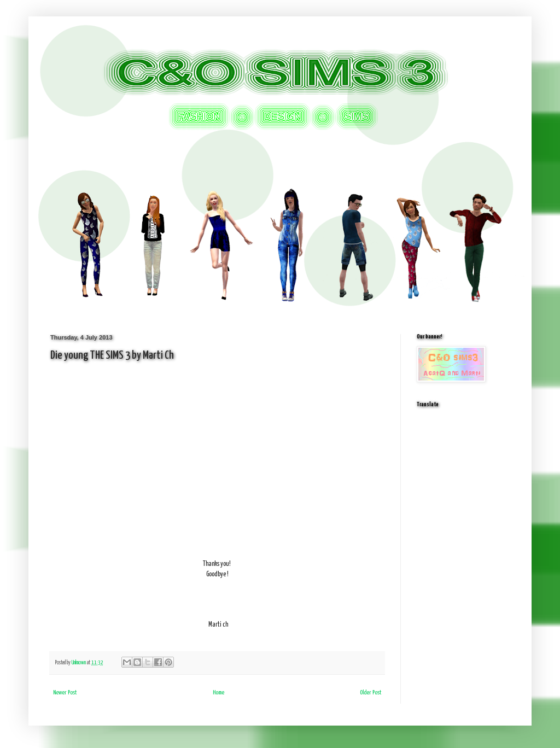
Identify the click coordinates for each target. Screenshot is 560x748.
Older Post (371, 693)
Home (218, 693)
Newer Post (65, 693)
